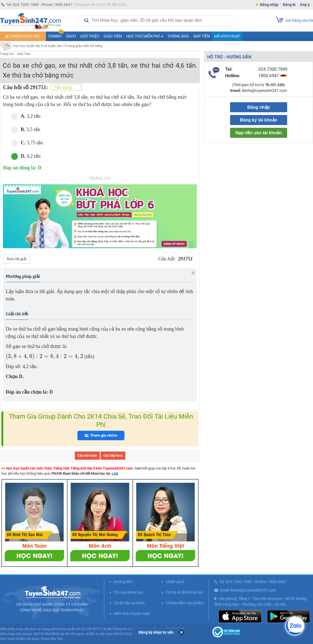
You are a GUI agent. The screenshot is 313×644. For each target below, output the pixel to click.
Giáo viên (113, 36)
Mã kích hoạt (227, 36)
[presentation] (44, 357)
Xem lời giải (17, 259)
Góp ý (305, 5)
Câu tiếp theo (113, 456)
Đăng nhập (269, 5)
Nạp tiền (202, 36)
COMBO (56, 35)
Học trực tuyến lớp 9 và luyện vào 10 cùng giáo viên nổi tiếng (58, 46)
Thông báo (178, 36)
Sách (71, 36)
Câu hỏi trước (87, 456)
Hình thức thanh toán (132, 614)
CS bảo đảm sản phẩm (185, 603)
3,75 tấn (27, 143)
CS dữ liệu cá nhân (129, 603)
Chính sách (175, 582)
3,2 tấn (26, 116)
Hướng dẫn (123, 582)
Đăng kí (289, 5)
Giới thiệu (90, 36)
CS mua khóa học (128, 592)
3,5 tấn (26, 130)
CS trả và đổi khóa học (184, 592)
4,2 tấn (26, 156)
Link (115, 474)
